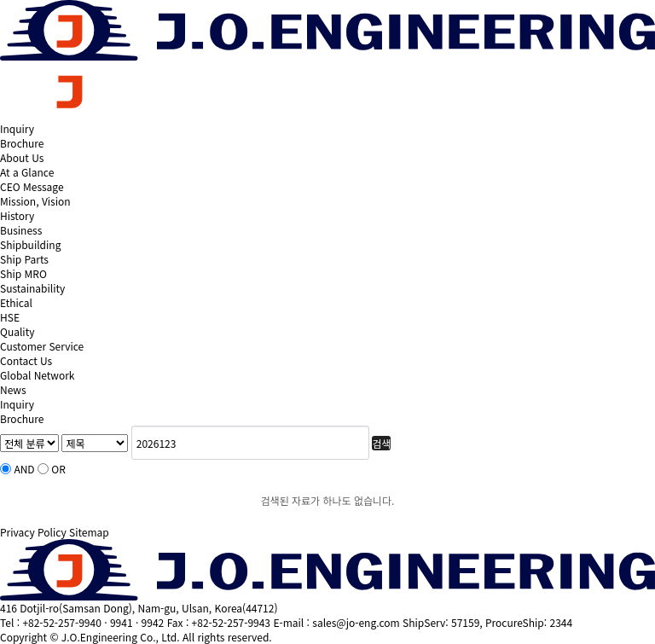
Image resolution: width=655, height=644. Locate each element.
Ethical (16, 302)
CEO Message (32, 186)
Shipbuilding (30, 244)
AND (24, 469)
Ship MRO (23, 273)
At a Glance (27, 172)
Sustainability (32, 288)
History (17, 215)
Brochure (22, 143)
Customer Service (42, 346)
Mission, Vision (35, 201)
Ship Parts (24, 259)
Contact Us (26, 360)
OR (58, 469)
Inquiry (17, 128)
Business (21, 230)
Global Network (37, 375)
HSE (10, 317)
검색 (381, 443)
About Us (22, 157)
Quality (17, 331)
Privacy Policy (33, 532)
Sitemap (89, 532)
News (13, 389)
